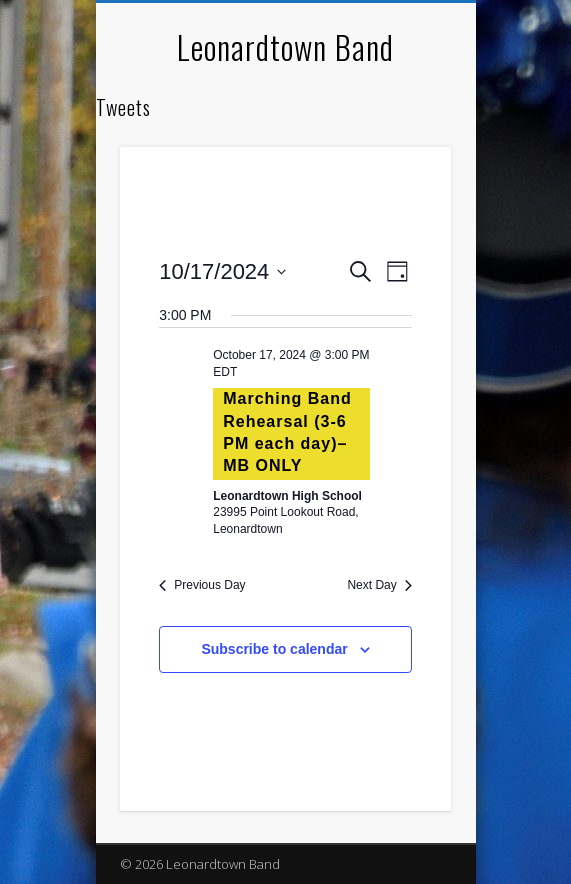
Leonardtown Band (285, 46)
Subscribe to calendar (274, 649)
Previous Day (202, 585)
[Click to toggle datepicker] (222, 271)
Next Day (379, 585)
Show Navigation (402, 179)
